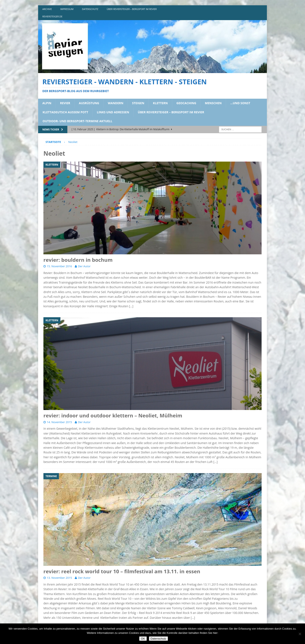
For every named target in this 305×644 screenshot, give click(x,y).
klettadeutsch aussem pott (65, 112)
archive (47, 9)
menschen (213, 103)
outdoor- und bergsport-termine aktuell (77, 121)
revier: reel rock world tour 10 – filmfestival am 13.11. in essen (122, 571)
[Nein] (300, 634)
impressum (67, 9)
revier (65, 103)
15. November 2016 (59, 266)
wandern (116, 103)
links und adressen (113, 112)
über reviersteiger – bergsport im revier (132, 9)
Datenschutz (158, 639)
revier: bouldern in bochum (78, 260)
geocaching (186, 103)
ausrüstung (89, 103)
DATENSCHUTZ (90, 9)
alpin (47, 103)
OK (143, 639)
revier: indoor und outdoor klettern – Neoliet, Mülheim (113, 415)
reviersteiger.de (52, 16)
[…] (131, 306)
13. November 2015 (59, 578)
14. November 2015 (59, 422)
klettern (160, 103)
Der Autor (84, 266)
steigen (138, 103)
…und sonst (240, 103)
